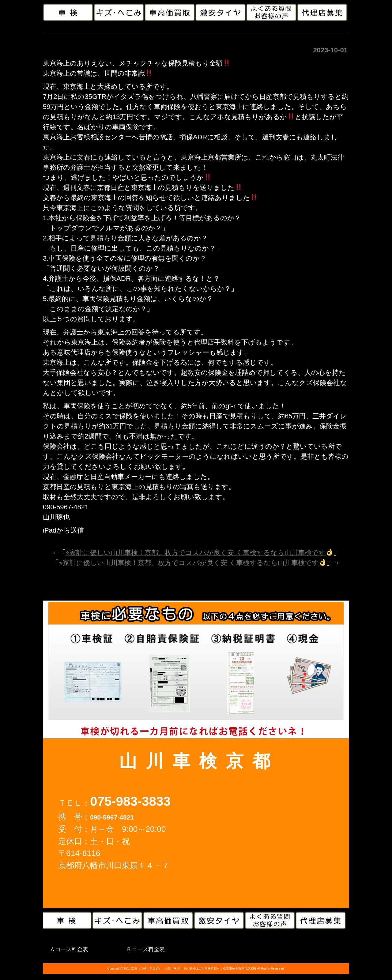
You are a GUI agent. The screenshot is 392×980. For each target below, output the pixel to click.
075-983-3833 (130, 801)
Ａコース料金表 (69, 949)
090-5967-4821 (112, 817)
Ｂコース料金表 (145, 949)
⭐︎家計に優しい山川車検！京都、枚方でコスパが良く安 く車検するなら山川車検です (199, 553)
